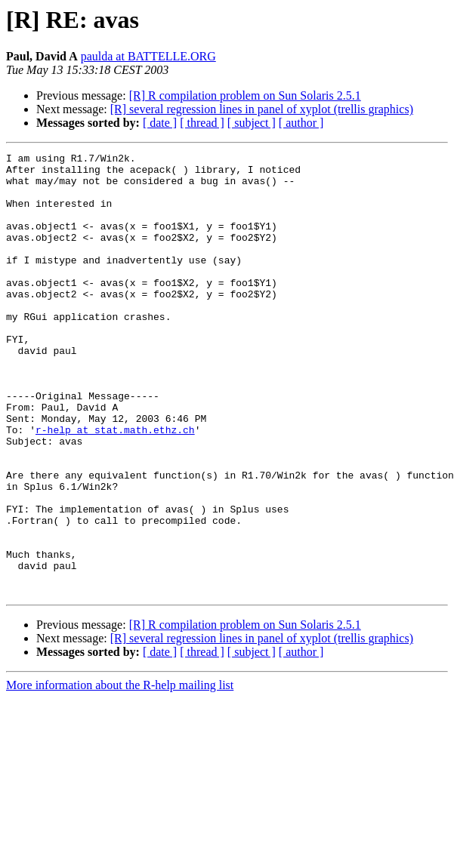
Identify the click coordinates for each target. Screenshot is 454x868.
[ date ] (160, 123)
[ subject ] (252, 123)
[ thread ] (202, 123)
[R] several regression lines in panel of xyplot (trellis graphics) (262, 109)
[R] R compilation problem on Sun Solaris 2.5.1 (245, 95)
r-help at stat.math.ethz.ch (115, 486)
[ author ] (301, 123)
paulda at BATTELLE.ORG (148, 56)
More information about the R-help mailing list (120, 773)
